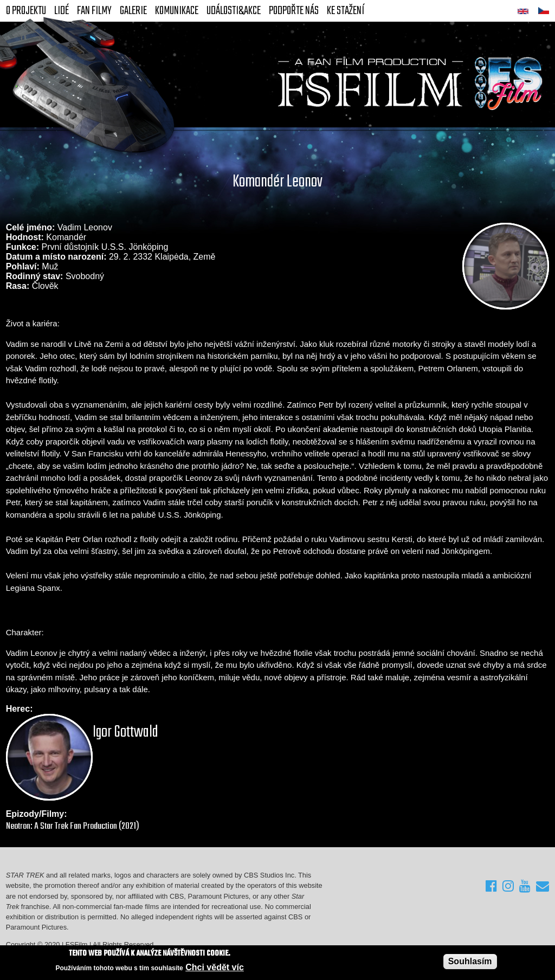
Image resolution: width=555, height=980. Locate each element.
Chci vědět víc (215, 968)
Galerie (133, 11)
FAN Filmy (94, 11)
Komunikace (177, 11)
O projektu (26, 11)
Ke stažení (346, 11)
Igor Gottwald (125, 732)
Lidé (62, 11)
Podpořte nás (294, 11)
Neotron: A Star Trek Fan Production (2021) (73, 826)
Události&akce (234, 11)
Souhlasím (470, 962)
